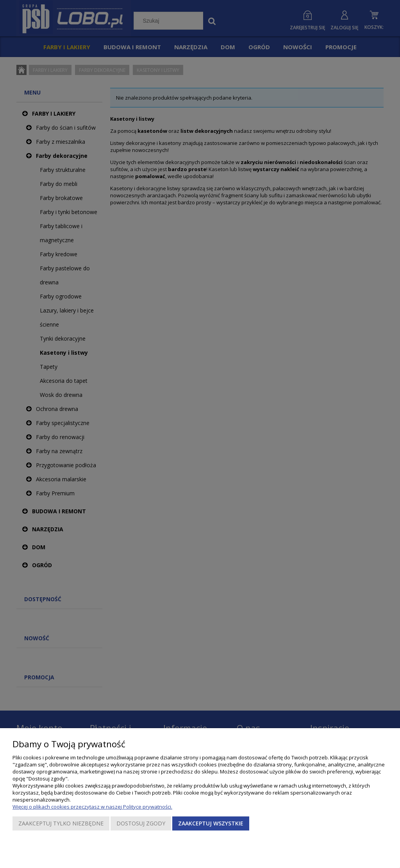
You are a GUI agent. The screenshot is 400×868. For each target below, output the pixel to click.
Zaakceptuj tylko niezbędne (61, 823)
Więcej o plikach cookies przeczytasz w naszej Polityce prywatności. (92, 807)
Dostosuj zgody (141, 823)
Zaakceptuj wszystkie (211, 823)
